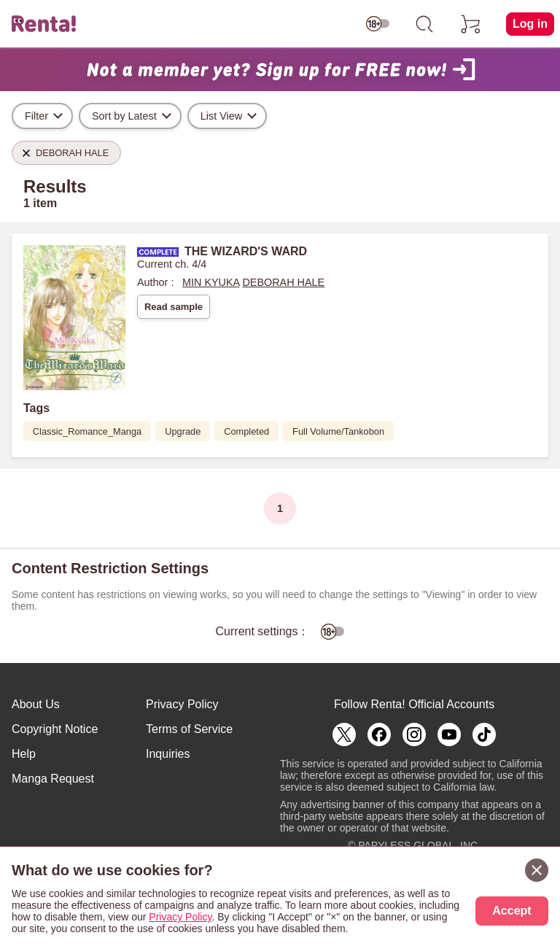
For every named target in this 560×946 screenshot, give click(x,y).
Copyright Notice (55, 729)
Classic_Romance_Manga (87, 431)
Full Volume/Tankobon (338, 431)
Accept (512, 911)
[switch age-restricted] (378, 24)
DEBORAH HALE (283, 282)
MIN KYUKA (211, 282)
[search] (424, 24)
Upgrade (183, 431)
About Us (36, 704)
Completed (246, 431)
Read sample (174, 307)
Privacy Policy (182, 704)
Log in (530, 24)
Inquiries (168, 754)
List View (221, 116)
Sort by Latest (124, 116)
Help (24, 754)
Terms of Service (189, 729)
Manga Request (53, 779)
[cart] (471, 24)
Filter (36, 116)
